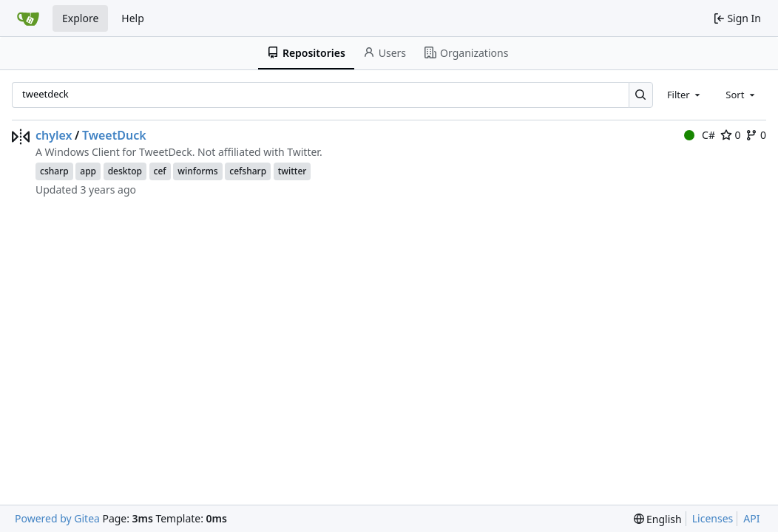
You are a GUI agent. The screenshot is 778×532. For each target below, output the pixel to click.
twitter (292, 171)
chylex (54, 135)
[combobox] (685, 95)
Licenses (713, 518)
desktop (125, 171)
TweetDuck (114, 135)
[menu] (658, 519)
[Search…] (641, 95)
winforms (197, 171)
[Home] (28, 18)
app (88, 171)
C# (700, 135)
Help (133, 18)
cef (160, 171)
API (751, 518)
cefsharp (248, 171)
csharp (54, 171)
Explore (80, 18)
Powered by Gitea (57, 518)
